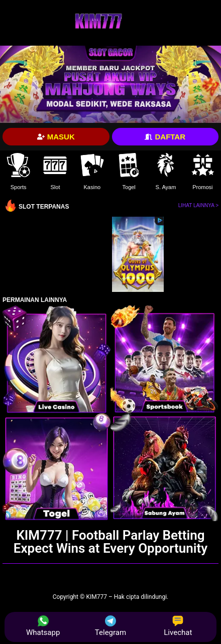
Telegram (111, 626)
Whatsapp (43, 626)
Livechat (178, 626)
